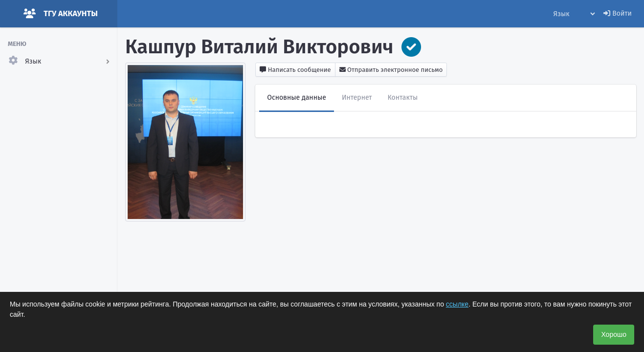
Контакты (403, 98)
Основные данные (297, 98)
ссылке (457, 304)
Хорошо (614, 334)
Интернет (357, 98)
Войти (618, 13)
